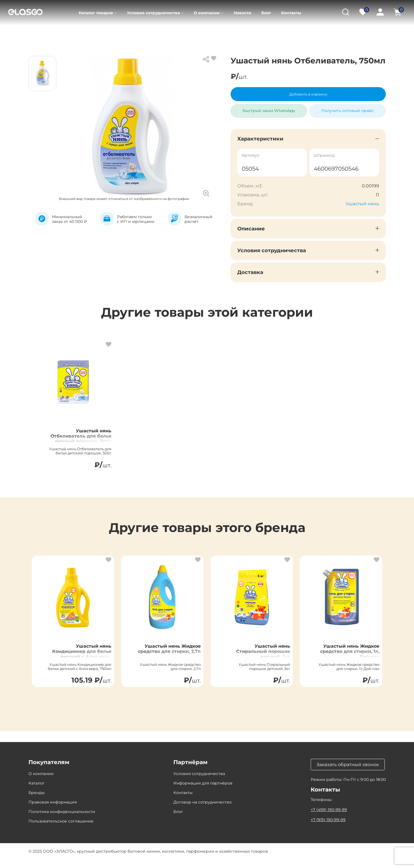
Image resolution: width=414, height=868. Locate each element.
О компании (207, 13)
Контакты (291, 13)
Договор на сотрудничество (203, 811)
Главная (36, 34)
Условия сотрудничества (153, 13)
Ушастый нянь (362, 204)
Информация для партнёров (203, 792)
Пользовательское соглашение (61, 830)
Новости (242, 13)
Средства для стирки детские (155, 34)
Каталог (61, 34)
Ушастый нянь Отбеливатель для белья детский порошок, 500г (82, 443)
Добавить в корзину (308, 94)
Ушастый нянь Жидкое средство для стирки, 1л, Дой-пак (347, 663)
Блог (266, 13)
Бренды (37, 801)
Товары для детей (97, 34)
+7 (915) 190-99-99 (328, 828)
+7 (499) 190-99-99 (329, 818)
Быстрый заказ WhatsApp (269, 108)
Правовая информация (53, 811)
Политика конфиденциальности (62, 820)
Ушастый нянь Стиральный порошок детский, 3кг (260, 663)
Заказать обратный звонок (348, 773)
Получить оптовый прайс (348, 111)
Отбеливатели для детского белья (230, 34)
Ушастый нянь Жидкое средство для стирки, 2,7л (171, 660)
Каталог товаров (96, 13)
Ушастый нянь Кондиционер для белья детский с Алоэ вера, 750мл (76, 663)
